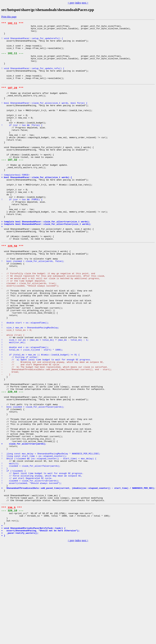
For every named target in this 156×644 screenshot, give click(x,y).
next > (85, 3)
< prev (71, 3)
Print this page (9, 17)
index (78, 3)
